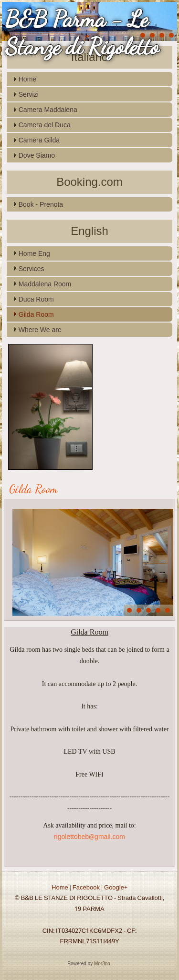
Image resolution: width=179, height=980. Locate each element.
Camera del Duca (45, 125)
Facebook (86, 888)
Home (27, 79)
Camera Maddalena (48, 110)
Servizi (29, 94)
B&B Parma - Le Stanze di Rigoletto (82, 33)
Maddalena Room (45, 284)
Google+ (116, 888)
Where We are (40, 330)
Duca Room (36, 299)
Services (32, 269)
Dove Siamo (37, 155)
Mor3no (102, 964)
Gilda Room (36, 314)
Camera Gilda (39, 140)
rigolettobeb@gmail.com (89, 837)
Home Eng (34, 253)
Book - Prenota (41, 204)
